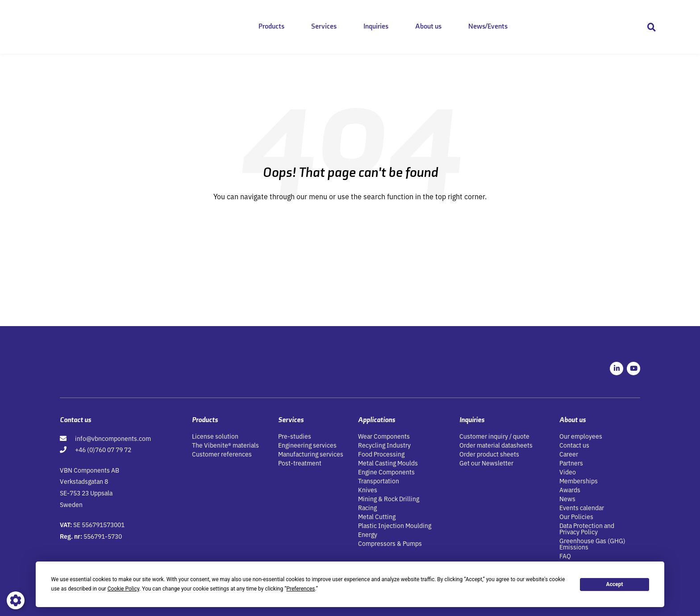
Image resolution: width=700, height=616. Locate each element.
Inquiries (376, 27)
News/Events (488, 27)
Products (271, 27)
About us (428, 27)
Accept (615, 584)
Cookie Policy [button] (123, 589)
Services (324, 27)
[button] (651, 27)
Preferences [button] (300, 589)
